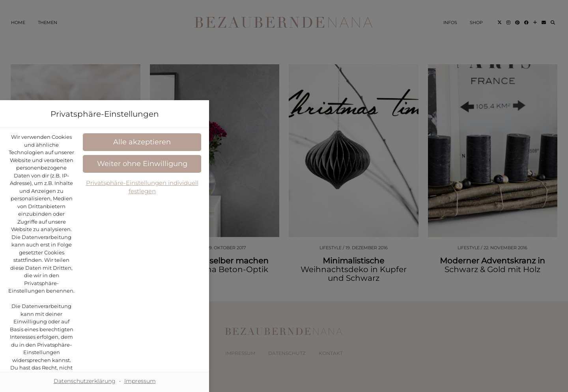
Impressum (319, 312)
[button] (284, 250)
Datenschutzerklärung (319, 206)
